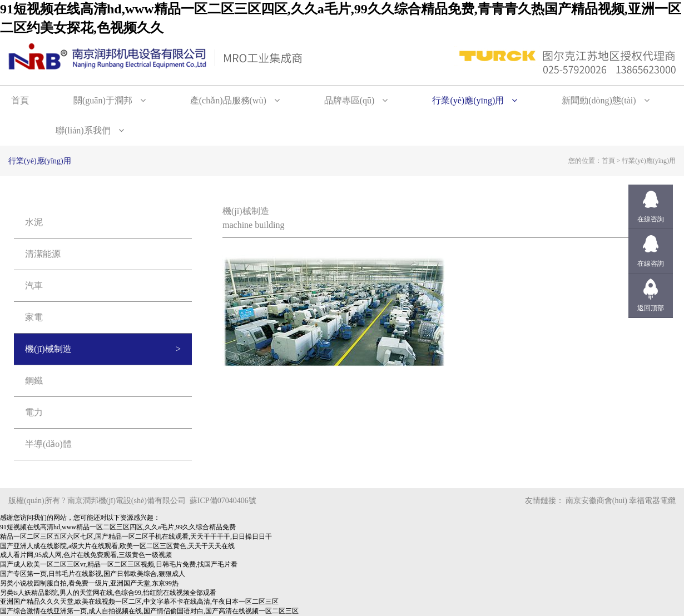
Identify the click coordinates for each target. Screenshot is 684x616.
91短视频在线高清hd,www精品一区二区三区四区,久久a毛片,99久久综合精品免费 (118, 527)
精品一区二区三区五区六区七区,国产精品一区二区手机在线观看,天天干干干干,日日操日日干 (136, 536)
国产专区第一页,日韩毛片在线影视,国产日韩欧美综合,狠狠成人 (93, 574)
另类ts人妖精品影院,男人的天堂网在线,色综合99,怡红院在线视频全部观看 (108, 593)
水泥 (34, 222)
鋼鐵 (34, 381)
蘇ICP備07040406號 (223, 501)
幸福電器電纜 (652, 501)
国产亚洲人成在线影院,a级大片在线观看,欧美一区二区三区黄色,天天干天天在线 (117, 546)
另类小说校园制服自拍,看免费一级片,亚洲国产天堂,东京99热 (89, 583)
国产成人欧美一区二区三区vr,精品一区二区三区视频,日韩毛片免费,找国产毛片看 (119, 564)
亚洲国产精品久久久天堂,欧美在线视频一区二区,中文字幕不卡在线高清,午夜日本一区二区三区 (139, 602)
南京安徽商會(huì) (596, 501)
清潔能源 (43, 254)
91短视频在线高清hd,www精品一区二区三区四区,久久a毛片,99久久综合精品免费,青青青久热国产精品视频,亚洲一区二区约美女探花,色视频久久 (341, 18)
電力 (34, 412)
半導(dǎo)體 (48, 444)
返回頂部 (651, 308)
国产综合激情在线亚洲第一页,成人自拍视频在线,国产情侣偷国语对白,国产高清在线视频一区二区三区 (149, 611)
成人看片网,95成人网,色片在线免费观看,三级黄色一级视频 (86, 555)
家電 (34, 317)
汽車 (34, 285)
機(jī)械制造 (48, 349)
